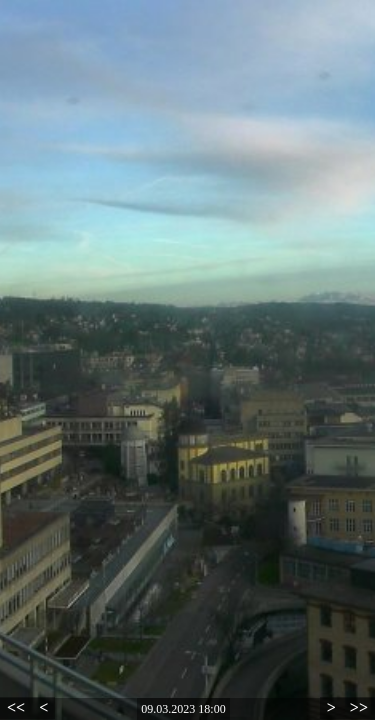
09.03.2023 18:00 (183, 709)
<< (16, 707)
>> (359, 707)
